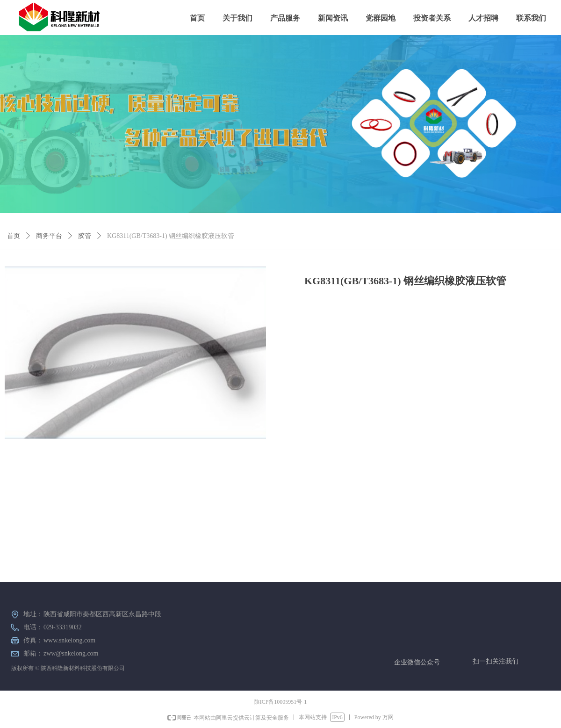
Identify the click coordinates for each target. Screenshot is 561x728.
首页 (14, 236)
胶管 (85, 236)
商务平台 (49, 236)
